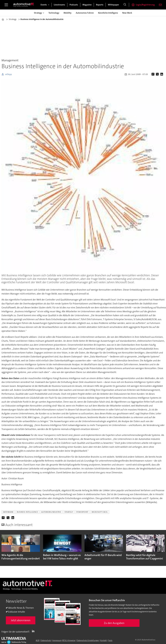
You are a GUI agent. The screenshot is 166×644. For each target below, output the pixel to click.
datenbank (8, 512)
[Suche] (125, 5)
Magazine (87, 5)
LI (34, 631)
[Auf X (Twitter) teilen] (158, 74)
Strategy (38, 13)
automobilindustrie (51, 512)
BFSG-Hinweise (69, 640)
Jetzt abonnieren (21, 620)
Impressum (57, 640)
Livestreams (59, 5)
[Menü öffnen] (6, 5)
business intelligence (27, 512)
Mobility (68, 13)
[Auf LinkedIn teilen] (162, 74)
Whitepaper (113, 5)
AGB (37, 640)
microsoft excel (100, 512)
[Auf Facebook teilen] (154, 74)
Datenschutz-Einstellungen (88, 640)
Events (44, 5)
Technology (54, 13)
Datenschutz (46, 640)
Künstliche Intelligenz (108, 13)
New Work (127, 13)
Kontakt (104, 640)
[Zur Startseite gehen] (24, 5)
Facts (110, 640)
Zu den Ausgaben (114, 623)
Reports (100, 5)
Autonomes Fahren (85, 13)
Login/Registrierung (145, 5)
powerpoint (82, 512)
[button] (159, 549)
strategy (69, 512)
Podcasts (74, 5)
